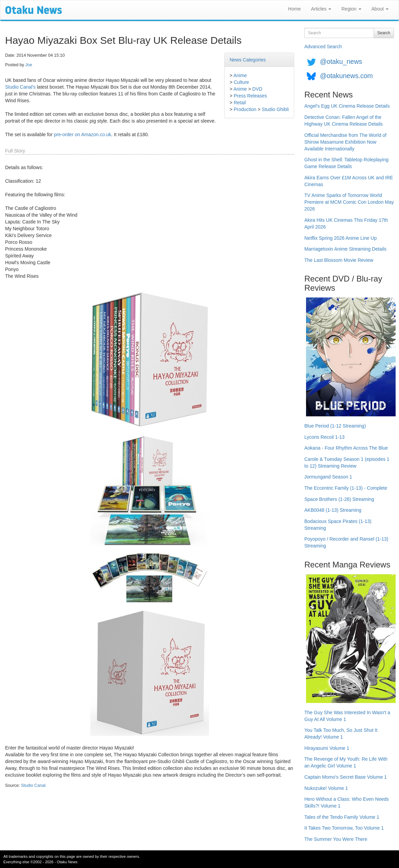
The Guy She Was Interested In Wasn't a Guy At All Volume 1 (347, 716)
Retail (240, 103)
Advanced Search (323, 47)
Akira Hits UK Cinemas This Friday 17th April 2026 (346, 223)
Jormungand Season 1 (328, 477)
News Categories (248, 60)
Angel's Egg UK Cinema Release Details (347, 106)
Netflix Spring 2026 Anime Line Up (340, 238)
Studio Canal (33, 785)
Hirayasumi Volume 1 (327, 748)
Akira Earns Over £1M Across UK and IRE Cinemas (349, 181)
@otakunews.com (346, 76)
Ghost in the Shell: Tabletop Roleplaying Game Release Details (346, 163)
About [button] (380, 9)
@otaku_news (341, 61)
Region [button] (351, 9)
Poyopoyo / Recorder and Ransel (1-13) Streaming (346, 542)
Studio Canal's (20, 87)
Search (384, 33)
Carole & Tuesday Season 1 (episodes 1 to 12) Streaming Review (347, 463)
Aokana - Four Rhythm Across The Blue (346, 448)
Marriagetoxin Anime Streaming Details (345, 249)
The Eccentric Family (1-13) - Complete (346, 488)
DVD (258, 89)
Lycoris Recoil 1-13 (325, 437)
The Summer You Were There (336, 839)
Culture (241, 82)
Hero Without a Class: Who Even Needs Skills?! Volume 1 (347, 802)
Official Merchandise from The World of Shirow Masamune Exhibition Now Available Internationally (345, 142)
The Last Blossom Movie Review (339, 260)
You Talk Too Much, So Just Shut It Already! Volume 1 (341, 734)
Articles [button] (321, 9)
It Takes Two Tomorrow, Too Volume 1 (344, 828)
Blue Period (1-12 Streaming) (335, 426)
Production (245, 109)
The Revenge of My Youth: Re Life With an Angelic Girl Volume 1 (346, 762)
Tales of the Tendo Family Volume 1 (342, 817)
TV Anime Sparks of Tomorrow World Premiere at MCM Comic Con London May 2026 (349, 202)
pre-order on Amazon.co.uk (83, 134)
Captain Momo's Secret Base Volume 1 (346, 777)
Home (294, 9)
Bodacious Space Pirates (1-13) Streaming (338, 525)
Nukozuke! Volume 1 (326, 788)
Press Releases (250, 96)
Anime (240, 75)
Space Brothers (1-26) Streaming (339, 499)
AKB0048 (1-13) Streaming (333, 510)
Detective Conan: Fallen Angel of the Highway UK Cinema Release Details (344, 121)
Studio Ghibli (275, 109)
